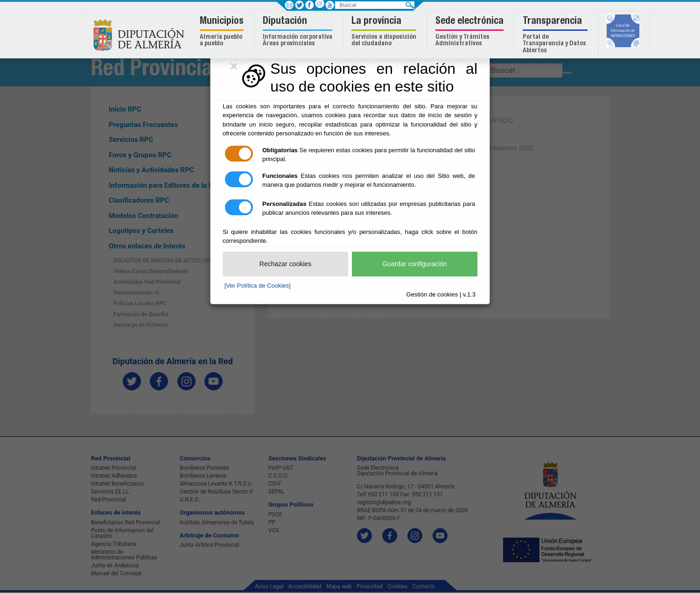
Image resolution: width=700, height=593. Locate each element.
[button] (223, 32)
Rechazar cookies (285, 264)
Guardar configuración (415, 264)
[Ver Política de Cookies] (258, 286)
